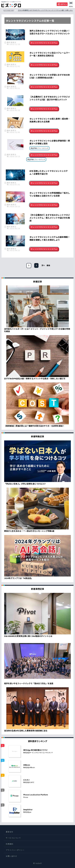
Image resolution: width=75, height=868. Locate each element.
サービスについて (13, 838)
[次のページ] (43, 265)
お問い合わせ (11, 856)
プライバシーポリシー (15, 850)
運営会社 (10, 832)
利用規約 (10, 844)
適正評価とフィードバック (39, 148)
